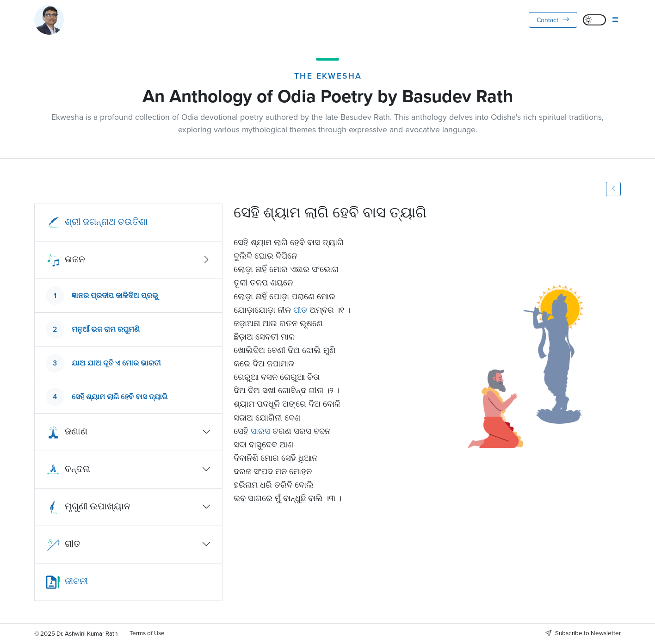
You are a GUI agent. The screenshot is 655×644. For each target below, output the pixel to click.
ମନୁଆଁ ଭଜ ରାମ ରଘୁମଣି (106, 329)
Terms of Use (147, 633)
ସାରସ (260, 431)
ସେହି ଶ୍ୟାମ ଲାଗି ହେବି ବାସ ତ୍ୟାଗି (120, 397)
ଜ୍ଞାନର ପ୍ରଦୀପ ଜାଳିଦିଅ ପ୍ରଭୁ (115, 295)
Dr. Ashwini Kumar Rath (87, 633)
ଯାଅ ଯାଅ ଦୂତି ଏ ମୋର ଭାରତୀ (116, 363)
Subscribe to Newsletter (583, 633)
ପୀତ (300, 310)
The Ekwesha (328, 76)
